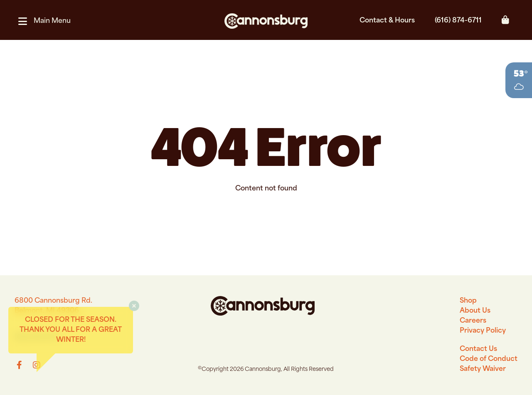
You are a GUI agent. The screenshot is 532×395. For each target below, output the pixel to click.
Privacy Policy (483, 331)
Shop (468, 301)
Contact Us (478, 349)
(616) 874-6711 (458, 21)
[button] (48, 21)
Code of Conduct (489, 359)
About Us (475, 311)
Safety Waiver (483, 369)
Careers (473, 321)
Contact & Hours (387, 21)
